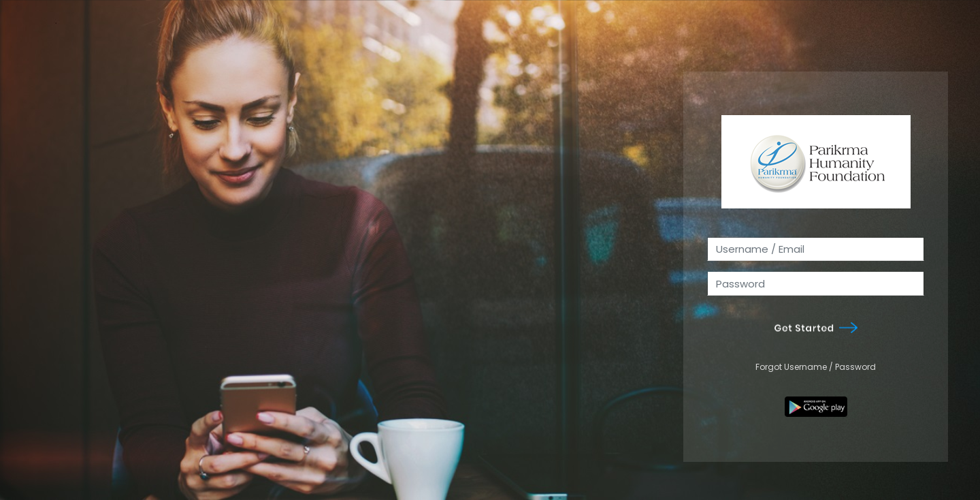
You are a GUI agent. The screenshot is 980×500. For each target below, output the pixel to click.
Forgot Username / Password (816, 367)
